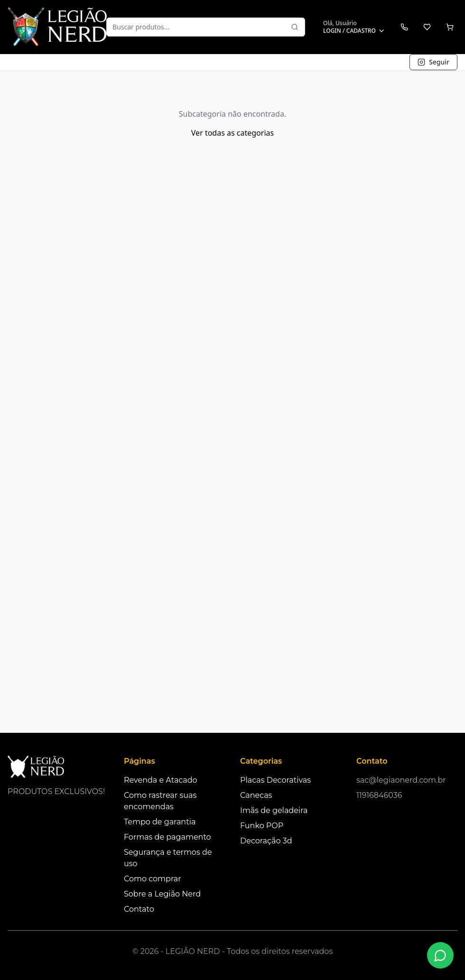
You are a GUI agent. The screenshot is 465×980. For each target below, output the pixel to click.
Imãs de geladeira (274, 810)
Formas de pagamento (167, 837)
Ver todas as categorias (232, 133)
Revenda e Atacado (161, 780)
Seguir (433, 62)
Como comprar (153, 879)
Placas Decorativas (275, 780)
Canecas (256, 795)
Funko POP (262, 826)
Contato (139, 909)
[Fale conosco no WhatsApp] (440, 955)
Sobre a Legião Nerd (162, 894)
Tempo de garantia (160, 822)
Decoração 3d (266, 841)
